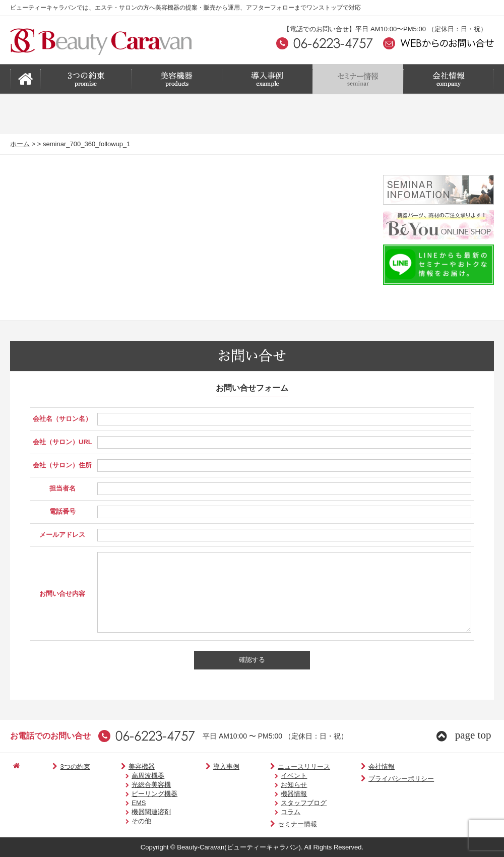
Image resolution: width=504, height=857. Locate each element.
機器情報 (275, 794)
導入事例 (209, 767)
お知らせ (275, 785)
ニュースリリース (281, 767)
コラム (271, 812)
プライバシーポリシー (373, 779)
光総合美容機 (138, 785)
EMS (125, 803)
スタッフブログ (285, 803)
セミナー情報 (274, 824)
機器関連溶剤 (138, 812)
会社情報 (353, 767)
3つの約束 (64, 767)
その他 (128, 821)
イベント (275, 776)
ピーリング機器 (141, 794)
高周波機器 (134, 776)
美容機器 (124, 767)
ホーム (20, 144)
